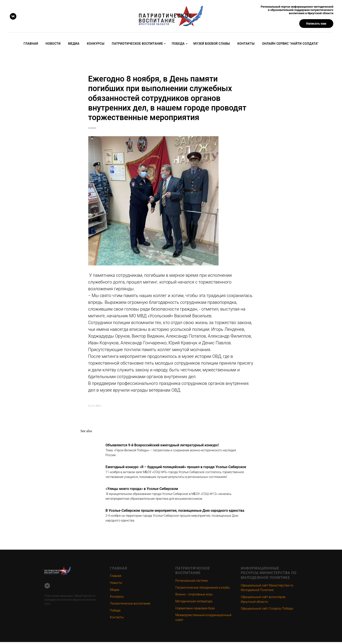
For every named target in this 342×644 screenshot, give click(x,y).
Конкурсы (96, 44)
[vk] (13, 16)
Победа (178, 44)
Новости (53, 44)
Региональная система (192, 583)
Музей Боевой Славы (212, 44)
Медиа (74, 44)
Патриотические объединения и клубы (203, 590)
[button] (316, 24)
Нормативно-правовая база (195, 610)
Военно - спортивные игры (194, 596)
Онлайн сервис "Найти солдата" (290, 44)
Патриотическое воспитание (138, 44)
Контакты (246, 44)
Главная (31, 44)
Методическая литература (194, 603)
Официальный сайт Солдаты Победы (267, 611)
